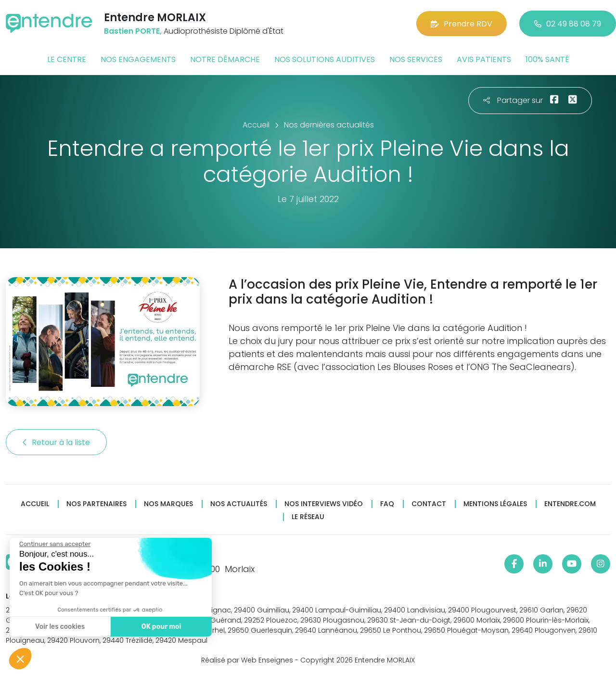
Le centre (67, 59)
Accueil (35, 504)
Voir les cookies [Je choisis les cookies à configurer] (59, 627)
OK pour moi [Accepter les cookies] (160, 627)
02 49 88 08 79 (568, 24)
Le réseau (308, 517)
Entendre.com (570, 504)
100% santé (547, 59)
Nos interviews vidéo (324, 504)
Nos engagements (138, 59)
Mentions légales (495, 504)
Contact (429, 504)
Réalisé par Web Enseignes (247, 660)
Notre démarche (225, 59)
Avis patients (484, 59)
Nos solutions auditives (325, 59)
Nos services (416, 59)
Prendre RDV (462, 24)
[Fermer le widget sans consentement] (54, 544)
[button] (20, 659)
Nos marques (168, 504)
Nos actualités (239, 504)
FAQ (387, 504)
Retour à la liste (56, 442)
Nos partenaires (96, 504)
